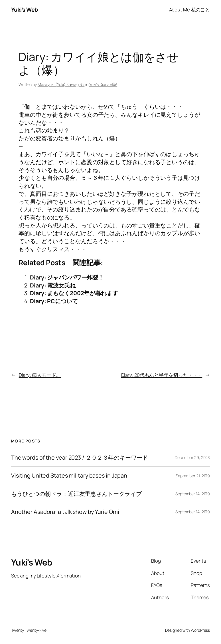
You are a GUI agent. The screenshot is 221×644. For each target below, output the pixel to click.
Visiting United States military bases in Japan (69, 476)
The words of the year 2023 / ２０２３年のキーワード (80, 458)
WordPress (200, 630)
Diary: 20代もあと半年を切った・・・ (162, 375)
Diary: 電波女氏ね (53, 285)
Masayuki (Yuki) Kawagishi (61, 84)
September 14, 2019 (193, 494)
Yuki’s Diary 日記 (103, 84)
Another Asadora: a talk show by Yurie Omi (65, 512)
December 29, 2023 (192, 457)
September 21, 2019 (193, 476)
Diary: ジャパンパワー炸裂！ (67, 277)
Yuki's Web (25, 10)
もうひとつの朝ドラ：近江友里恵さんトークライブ (76, 494)
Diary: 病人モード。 (40, 375)
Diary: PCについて (54, 301)
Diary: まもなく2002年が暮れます (74, 293)
